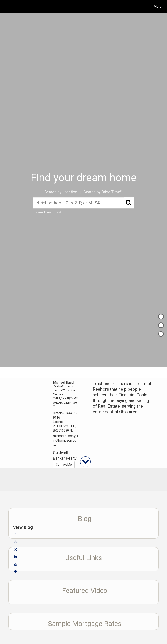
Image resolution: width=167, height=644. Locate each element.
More (158, 6)
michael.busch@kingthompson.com (66, 441)
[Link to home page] (6, 7)
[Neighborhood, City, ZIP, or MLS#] (84, 203)
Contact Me (64, 465)
